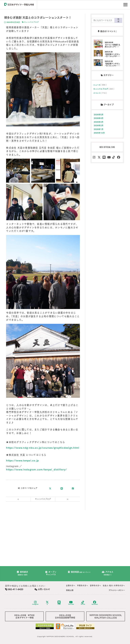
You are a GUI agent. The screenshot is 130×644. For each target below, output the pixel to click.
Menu (126, 3)
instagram (35, 603)
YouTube (71, 603)
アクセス (108, 573)
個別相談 (79, 572)
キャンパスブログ (30, 22)
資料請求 (22, 573)
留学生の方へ (95, 586)
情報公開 (70, 590)
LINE (59, 603)
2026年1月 (99, 129)
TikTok (83, 603)
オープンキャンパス (51, 573)
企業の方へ (71, 586)
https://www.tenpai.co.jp (22, 461)
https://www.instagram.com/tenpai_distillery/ (36, 470)
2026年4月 (99, 118)
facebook (95, 603)
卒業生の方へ (83, 586)
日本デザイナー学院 (24, 617)
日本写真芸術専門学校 (65, 617)
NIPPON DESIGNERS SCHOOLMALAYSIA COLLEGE (106, 616)
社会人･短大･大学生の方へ (114, 586)
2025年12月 (99, 133)
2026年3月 (99, 122)
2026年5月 (99, 115)
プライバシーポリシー (117, 590)
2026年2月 (99, 126)
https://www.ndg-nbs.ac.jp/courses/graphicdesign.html (43, 448)
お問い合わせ (42, 589)
